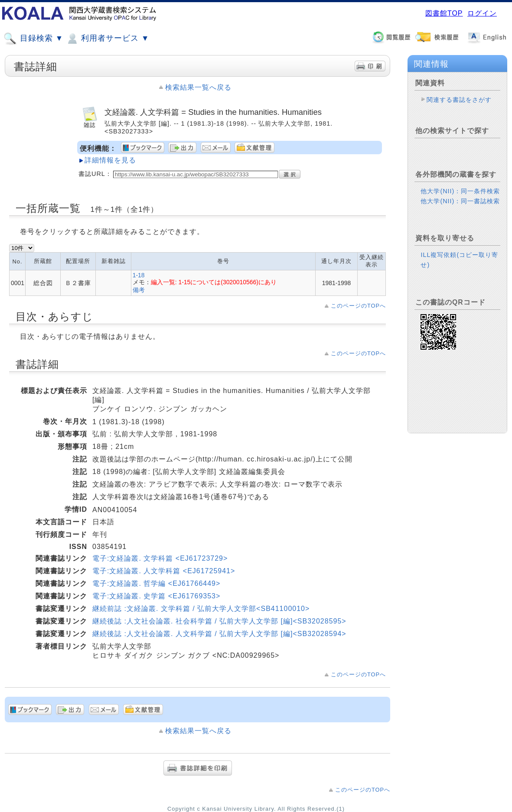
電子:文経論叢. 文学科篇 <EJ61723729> (160, 558)
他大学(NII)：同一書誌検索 (460, 201)
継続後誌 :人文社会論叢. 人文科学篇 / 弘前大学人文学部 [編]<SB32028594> (219, 634)
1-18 (139, 275)
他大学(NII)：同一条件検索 (460, 191)
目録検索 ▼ (33, 39)
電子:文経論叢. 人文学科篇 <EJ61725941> (164, 571)
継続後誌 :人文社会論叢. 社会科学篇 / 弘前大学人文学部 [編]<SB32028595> (219, 621)
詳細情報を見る (110, 160)
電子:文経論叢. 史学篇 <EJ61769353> (156, 596)
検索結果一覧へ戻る (198, 87)
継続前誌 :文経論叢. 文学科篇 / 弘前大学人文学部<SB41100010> (201, 609)
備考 (139, 290)
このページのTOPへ (358, 306)
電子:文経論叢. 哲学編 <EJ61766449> (156, 583)
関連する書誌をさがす (459, 100)
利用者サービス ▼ (107, 39)
